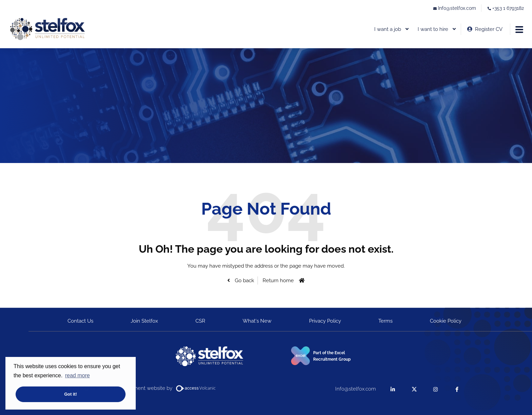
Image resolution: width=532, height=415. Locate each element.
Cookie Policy (446, 321)
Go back (244, 281)
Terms (385, 321)
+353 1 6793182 (508, 8)
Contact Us (80, 321)
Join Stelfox (144, 321)
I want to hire (433, 29)
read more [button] (78, 375)
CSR (200, 321)
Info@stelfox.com (457, 8)
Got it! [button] (71, 394)
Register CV (489, 29)
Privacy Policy (325, 321)
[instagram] (435, 389)
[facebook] (457, 389)
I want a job (388, 29)
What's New (257, 321)
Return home (278, 281)
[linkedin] (393, 389)
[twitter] (414, 389)
